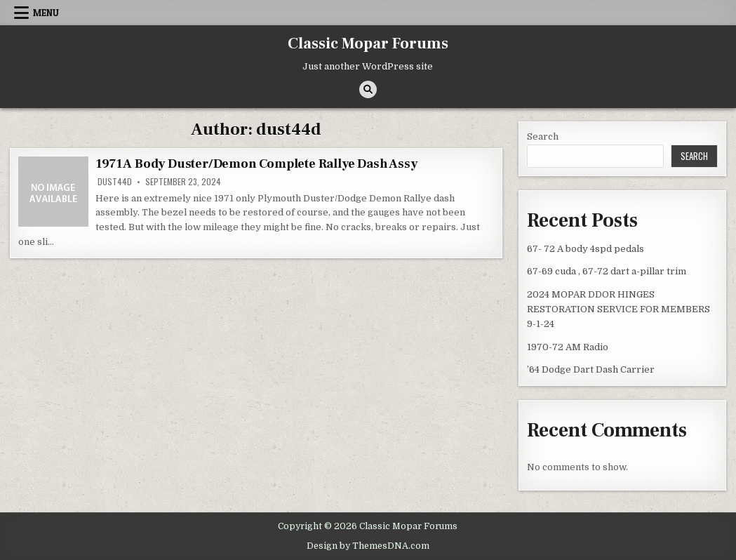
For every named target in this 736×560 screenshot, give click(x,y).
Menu (46, 13)
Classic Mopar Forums (368, 44)
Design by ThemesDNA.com (368, 546)
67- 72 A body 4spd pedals (586, 249)
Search (543, 136)
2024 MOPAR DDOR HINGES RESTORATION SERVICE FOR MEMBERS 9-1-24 (618, 309)
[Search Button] (368, 89)
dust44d (115, 182)
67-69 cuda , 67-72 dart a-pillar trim (607, 271)
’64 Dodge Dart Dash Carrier (591, 369)
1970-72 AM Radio (568, 347)
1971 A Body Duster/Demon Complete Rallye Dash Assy (256, 164)
